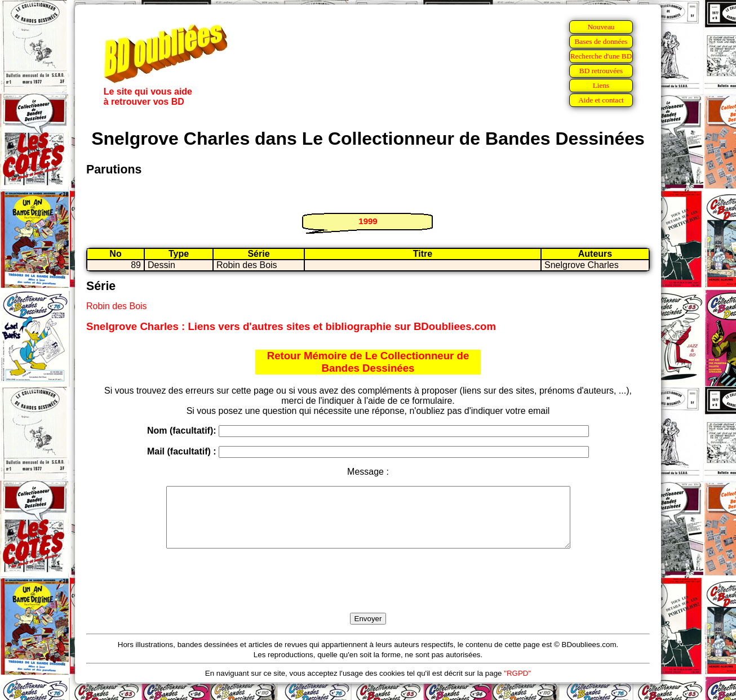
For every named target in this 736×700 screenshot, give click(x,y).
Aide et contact (601, 100)
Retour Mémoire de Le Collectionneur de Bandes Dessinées (368, 362)
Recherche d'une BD (601, 56)
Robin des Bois (117, 306)
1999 (368, 221)
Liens (601, 85)
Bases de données (601, 41)
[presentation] (368, 594)
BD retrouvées (601, 71)
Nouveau (601, 27)
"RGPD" (517, 685)
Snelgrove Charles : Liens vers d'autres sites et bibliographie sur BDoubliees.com (291, 326)
